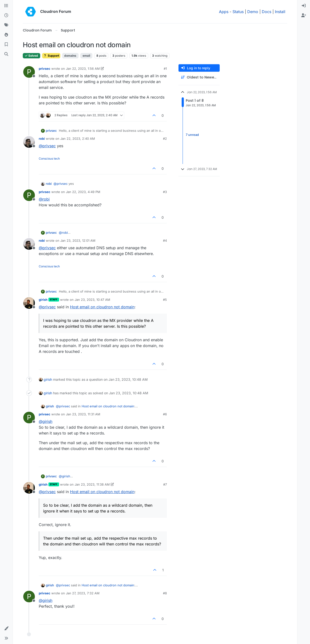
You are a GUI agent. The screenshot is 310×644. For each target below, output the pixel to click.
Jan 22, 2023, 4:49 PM (83, 192)
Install (280, 12)
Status (238, 12)
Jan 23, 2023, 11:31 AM (83, 414)
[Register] (304, 16)
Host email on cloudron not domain (102, 307)
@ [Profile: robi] (44, 199)
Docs (267, 12)
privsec (45, 69)
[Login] (304, 6)
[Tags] (6, 25)
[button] (6, 628)
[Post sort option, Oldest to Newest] (199, 77)
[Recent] (6, 16)
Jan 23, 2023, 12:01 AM (78, 241)
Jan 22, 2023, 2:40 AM (78, 139)
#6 (165, 414)
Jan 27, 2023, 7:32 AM (83, 593)
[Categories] (6, 6)
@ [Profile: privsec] (47, 146)
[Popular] (6, 35)
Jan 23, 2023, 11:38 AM (92, 484)
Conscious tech (49, 159)
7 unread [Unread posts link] (192, 135)
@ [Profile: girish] (46, 421)
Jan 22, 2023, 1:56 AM (83, 69)
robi (42, 139)
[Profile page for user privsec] (29, 72)
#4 (165, 241)
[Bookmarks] (6, 45)
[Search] (6, 54)
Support (51, 56)
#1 (165, 69)
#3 (165, 192)
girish (43, 300)
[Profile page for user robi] (29, 142)
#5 (165, 300)
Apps (224, 12)
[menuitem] (304, 6)
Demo (253, 12)
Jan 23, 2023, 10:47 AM (92, 300)
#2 (165, 139)
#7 (165, 484)
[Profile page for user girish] (29, 303)
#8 (165, 593)
